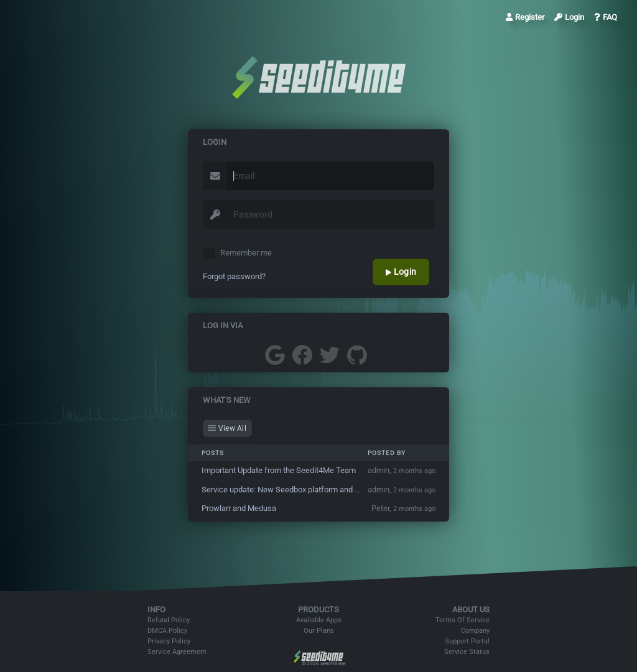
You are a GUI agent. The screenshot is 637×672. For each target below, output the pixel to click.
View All (227, 428)
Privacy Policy (169, 641)
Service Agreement (177, 652)
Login (569, 17)
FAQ (606, 17)
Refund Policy (169, 620)
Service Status (467, 652)
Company (475, 631)
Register (525, 17)
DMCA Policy (167, 631)
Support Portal (467, 641)
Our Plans (319, 631)
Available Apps (319, 620)
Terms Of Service (463, 620)
